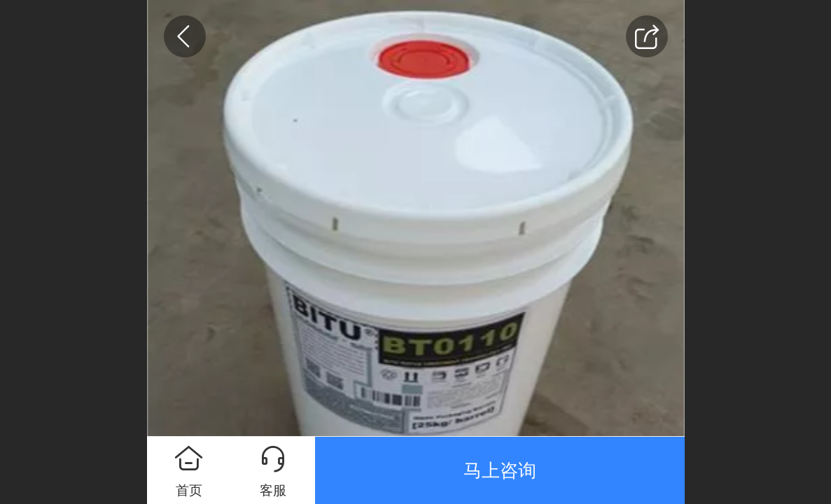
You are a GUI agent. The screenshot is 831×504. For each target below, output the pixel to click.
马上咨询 (500, 470)
